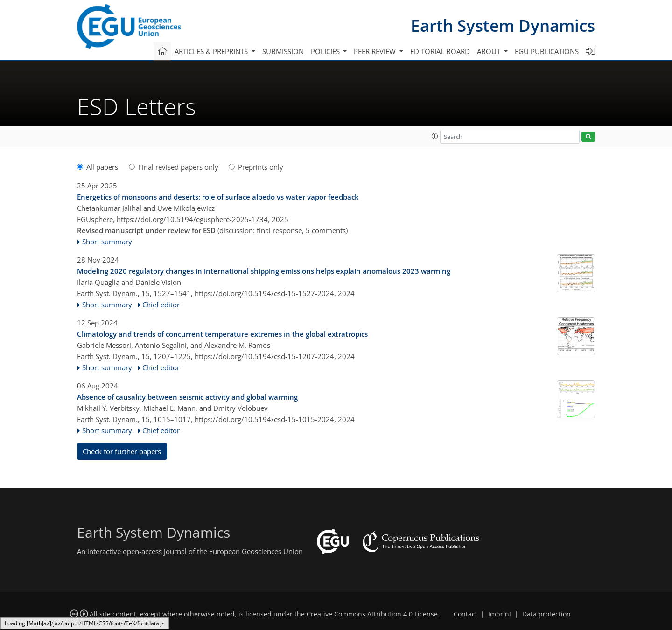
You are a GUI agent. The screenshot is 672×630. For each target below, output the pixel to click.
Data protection (546, 614)
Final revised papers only (174, 167)
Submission (283, 51)
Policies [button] (326, 51)
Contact (465, 614)
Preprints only (256, 167)
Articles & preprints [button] (212, 51)
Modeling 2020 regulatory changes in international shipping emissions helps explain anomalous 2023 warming (264, 271)
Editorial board (440, 51)
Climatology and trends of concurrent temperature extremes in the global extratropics (222, 334)
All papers (98, 167)
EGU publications (547, 51)
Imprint (500, 614)
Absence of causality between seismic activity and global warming (187, 397)
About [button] (490, 51)
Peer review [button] (376, 51)
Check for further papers (122, 451)
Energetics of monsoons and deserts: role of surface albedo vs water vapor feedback (218, 197)
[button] (435, 136)
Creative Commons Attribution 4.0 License (372, 614)
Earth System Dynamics (503, 25)
